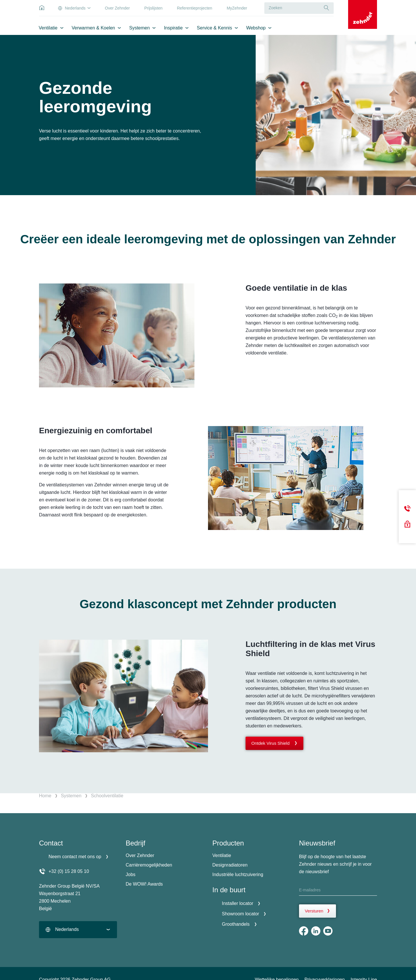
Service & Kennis (214, 28)
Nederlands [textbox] (67, 929)
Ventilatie (48, 28)
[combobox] (78, 930)
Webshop (256, 28)
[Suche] (326, 8)
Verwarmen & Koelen (93, 28)
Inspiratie (173, 28)
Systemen (139, 28)
